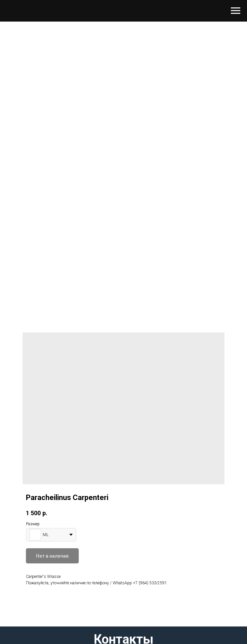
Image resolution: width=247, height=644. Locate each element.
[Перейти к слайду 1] (123, 282)
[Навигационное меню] (236, 11)
